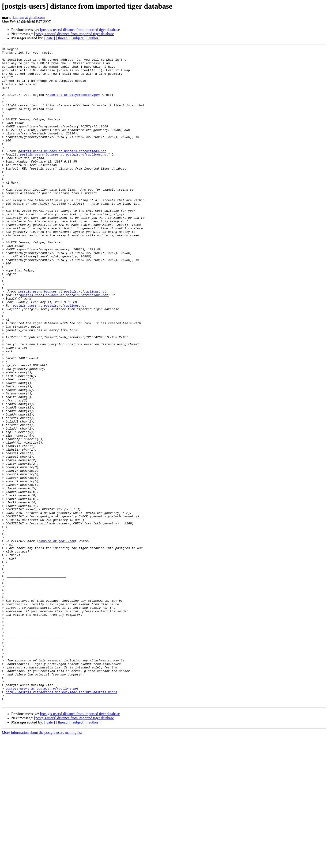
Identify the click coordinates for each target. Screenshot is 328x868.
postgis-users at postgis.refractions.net (49, 357)
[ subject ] (78, 38)
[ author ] (94, 38)
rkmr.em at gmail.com (28, 17)
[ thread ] (63, 38)
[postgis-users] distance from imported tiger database (80, 30)
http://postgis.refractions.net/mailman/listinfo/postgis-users (61, 821)
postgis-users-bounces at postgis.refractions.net (62, 172)
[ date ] (50, 38)
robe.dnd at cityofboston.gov (73, 104)
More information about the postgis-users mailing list (42, 864)
